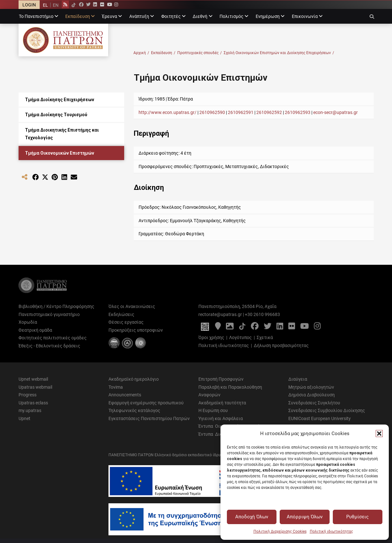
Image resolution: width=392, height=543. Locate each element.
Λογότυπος (240, 337)
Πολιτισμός (232, 16)
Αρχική (141, 53)
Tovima (116, 387)
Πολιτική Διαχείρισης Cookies (280, 531)
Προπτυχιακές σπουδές (200, 53)
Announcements (125, 395)
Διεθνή (200, 16)
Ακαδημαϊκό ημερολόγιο (134, 379)
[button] (379, 434)
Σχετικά (265, 337)
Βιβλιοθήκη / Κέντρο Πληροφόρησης (56, 306)
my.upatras (30, 410)
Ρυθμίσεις (357, 517)
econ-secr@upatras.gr (336, 112)
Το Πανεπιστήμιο (36, 16)
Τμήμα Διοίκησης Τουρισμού (56, 115)
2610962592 (269, 112)
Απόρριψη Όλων (305, 517)
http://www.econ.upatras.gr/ (168, 112)
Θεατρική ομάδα (35, 330)
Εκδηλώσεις (121, 314)
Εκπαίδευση (78, 16)
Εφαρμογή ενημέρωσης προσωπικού (146, 403)
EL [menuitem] (45, 5)
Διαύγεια (298, 379)
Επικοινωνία (305, 16)
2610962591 (241, 112)
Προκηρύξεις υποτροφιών (136, 330)
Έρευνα (110, 16)
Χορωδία (28, 322)
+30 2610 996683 (262, 314)
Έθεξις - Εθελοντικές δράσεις (49, 346)
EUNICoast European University (320, 418)
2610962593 (298, 112)
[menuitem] (45, 5)
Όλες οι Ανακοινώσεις (132, 306)
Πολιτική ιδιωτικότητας (331, 531)
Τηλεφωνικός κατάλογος (134, 410)
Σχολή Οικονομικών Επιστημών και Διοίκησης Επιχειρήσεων (279, 53)
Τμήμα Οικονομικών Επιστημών (60, 153)
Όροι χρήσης (211, 337)
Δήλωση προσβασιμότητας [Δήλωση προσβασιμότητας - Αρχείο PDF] (281, 345)
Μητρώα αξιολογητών (311, 387)
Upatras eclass (33, 403)
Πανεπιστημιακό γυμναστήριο (49, 314)
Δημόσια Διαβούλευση (312, 395)
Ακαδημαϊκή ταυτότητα (222, 403)
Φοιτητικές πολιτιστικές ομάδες (53, 338)
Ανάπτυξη (139, 16)
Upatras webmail (35, 387)
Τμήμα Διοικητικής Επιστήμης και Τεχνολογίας (62, 134)
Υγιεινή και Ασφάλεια (221, 418)
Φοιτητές (171, 16)
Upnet (24, 418)
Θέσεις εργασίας (126, 322)
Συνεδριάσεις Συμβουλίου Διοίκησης (327, 410)
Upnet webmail (33, 379)
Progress (28, 395)
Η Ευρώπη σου (213, 410)
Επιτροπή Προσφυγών (221, 379)
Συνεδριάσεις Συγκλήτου (314, 403)
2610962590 (212, 112)
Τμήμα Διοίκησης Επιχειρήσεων (60, 100)
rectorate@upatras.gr (220, 314)
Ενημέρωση (268, 16)
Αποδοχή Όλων (252, 517)
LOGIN (29, 5)
